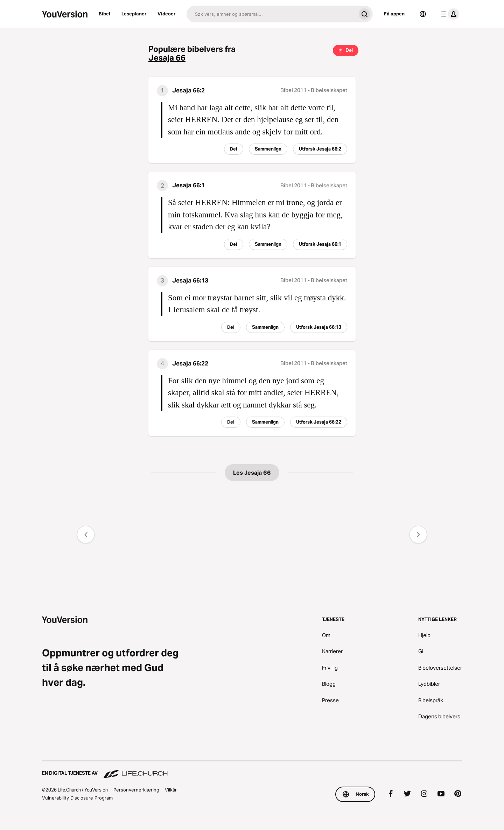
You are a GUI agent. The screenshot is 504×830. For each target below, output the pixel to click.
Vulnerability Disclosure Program (77, 798)
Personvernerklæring (136, 790)
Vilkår (171, 790)
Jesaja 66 (167, 58)
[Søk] (271, 14)
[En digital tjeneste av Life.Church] (252, 770)
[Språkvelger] (423, 14)
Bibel (104, 14)
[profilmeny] (449, 14)
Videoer (166, 14)
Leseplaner (134, 14)
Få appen (394, 14)
